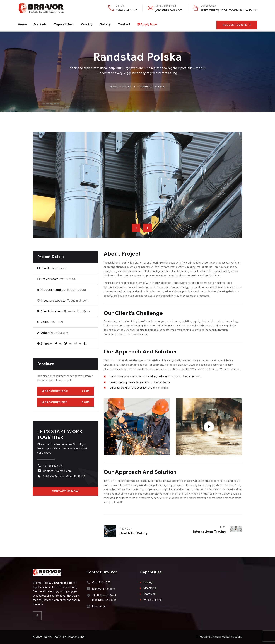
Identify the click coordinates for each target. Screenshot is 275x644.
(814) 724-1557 (126, 10)
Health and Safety (134, 533)
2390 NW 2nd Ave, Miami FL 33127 (64, 477)
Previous (136, 228)
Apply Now (150, 24)
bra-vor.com (99, 606)
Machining (150, 588)
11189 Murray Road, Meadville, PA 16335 (229, 10)
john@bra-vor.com (169, 10)
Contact (127, 24)
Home (23, 24)
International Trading (210, 532)
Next (148, 228)
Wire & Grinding (153, 600)
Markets (41, 24)
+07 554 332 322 (53, 466)
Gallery (107, 24)
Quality (88, 24)
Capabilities (64, 24)
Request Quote (237, 24)
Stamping (149, 594)
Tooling (148, 582)
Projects (129, 87)
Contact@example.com (57, 471)
